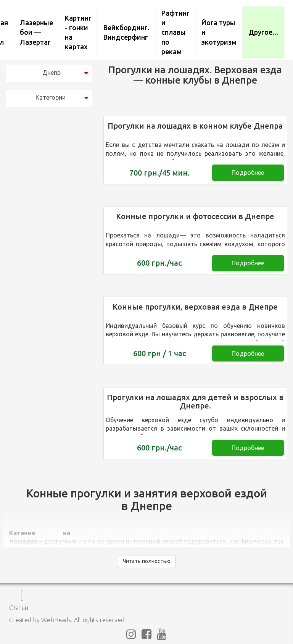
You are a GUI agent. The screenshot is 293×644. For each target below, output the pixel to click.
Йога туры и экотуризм (219, 32)
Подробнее (248, 173)
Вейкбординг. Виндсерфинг (126, 32)
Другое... (263, 32)
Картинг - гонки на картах (78, 32)
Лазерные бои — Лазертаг (36, 32)
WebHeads (56, 620)
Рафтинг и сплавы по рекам (175, 32)
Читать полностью (147, 561)
